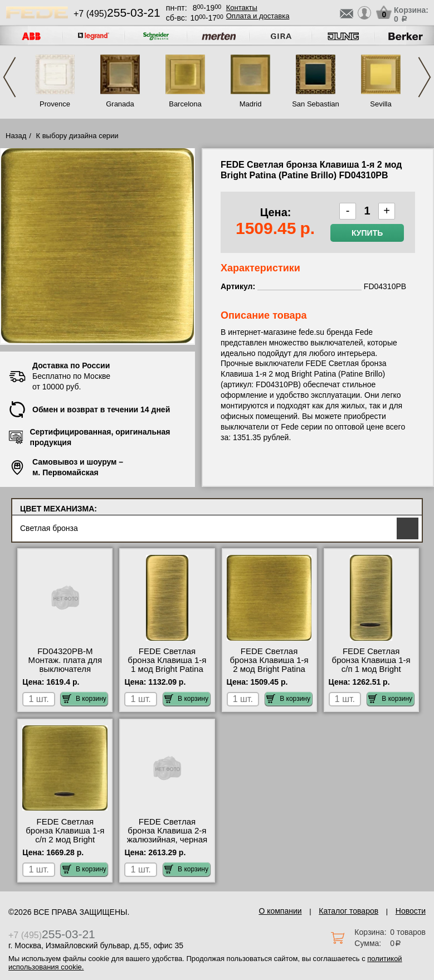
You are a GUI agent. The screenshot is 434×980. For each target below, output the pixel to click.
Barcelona (185, 104)
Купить (367, 233)
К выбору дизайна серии (77, 136)
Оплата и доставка (258, 16)
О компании (280, 911)
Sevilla (381, 104)
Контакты (242, 8)
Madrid (251, 104)
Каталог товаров (348, 911)
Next (425, 77)
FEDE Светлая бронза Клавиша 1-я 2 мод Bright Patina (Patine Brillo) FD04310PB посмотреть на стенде (269, 674)
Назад (16, 136)
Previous (9, 77)
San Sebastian (316, 104)
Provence (55, 104)
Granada (120, 104)
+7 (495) (117, 14)
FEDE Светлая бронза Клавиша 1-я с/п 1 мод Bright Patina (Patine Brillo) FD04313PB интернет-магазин (371, 674)
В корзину (84, 699)
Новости (411, 911)
